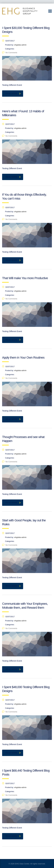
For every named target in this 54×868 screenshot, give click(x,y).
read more (13, 93)
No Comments (10, 53)
